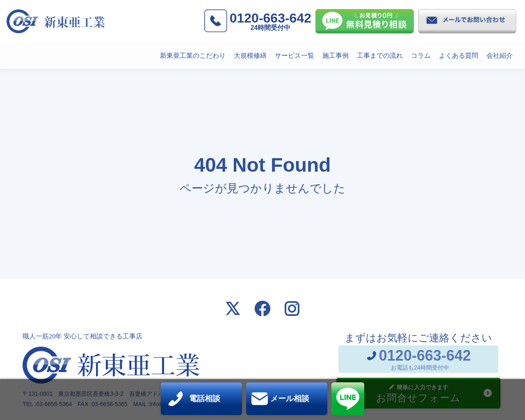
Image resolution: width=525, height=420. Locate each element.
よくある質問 (459, 56)
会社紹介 (500, 56)
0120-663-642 (270, 21)
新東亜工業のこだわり (193, 56)
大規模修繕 (250, 56)
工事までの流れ (380, 56)
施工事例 (336, 56)
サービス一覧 (294, 56)
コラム (421, 56)
